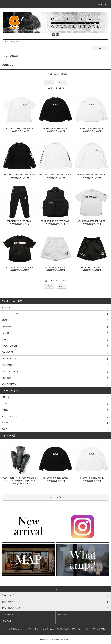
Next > (62, 82)
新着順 (64, 74)
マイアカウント (7, 615)
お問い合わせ (7, 621)
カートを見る (62, 615)
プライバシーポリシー (85, 629)
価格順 (57, 74)
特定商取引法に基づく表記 (66, 629)
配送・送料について (36, 629)
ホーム (5, 56)
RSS (98, 629)
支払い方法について (20, 629)
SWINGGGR (14, 56)
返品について (50, 629)
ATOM (103, 629)
